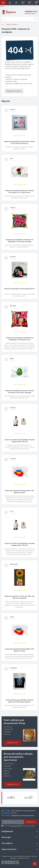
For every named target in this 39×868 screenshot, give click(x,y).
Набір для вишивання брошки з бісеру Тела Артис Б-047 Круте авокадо (19, 391)
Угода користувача (16, 826)
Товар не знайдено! (12, 24)
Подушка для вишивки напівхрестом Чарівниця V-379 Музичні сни (20, 339)
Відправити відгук (14, 91)
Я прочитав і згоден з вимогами (19, 826)
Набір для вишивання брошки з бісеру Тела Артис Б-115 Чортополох (19, 191)
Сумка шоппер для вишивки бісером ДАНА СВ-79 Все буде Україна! (20, 701)
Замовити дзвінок (30, 13)
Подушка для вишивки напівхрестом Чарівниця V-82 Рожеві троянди (20, 241)
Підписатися (31, 822)
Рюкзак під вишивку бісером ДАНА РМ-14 (20, 289)
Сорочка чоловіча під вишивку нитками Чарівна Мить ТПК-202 (20, 441)
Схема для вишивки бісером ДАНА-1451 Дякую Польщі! (19, 491)
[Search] (35, 19)
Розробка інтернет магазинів (11, 856)
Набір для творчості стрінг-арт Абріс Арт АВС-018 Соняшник (20, 597)
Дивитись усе (13, 743)
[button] (16, 3)
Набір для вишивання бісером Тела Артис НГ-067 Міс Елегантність (20, 142)
